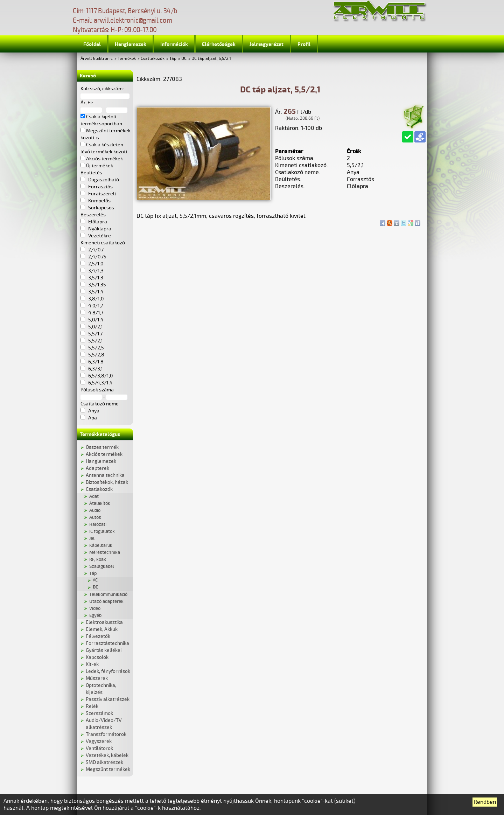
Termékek (127, 59)
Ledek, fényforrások (108, 671)
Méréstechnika (105, 552)
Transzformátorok (106, 734)
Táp (173, 59)
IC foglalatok (102, 531)
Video (95, 608)
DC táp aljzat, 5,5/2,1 (211, 59)
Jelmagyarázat (267, 44)
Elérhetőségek (219, 44)
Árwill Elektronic (97, 59)
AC (95, 580)
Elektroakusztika (104, 622)
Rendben (485, 802)
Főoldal (92, 44)
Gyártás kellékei (104, 650)
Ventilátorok (99, 748)
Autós (95, 517)
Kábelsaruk (101, 545)
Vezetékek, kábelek (107, 755)
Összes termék (102, 447)
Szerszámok (99, 713)
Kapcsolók (97, 657)
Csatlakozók (153, 59)
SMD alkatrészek (104, 762)
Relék (92, 706)
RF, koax (98, 559)
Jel (92, 538)
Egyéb (95, 615)
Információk (174, 44)
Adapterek (97, 468)
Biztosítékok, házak (107, 482)
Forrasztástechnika (107, 643)
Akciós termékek (104, 454)
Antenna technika (105, 475)
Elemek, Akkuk (102, 629)
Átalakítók (100, 503)
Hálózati (98, 524)
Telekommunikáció (108, 594)
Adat (94, 496)
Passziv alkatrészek (108, 699)
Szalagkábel (102, 566)
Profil (304, 44)
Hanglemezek (131, 44)
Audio (95, 510)
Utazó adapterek (106, 601)
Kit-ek (92, 664)
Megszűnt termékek (108, 769)
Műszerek (97, 678)
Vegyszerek (99, 741)
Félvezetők (98, 636)
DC (184, 59)
